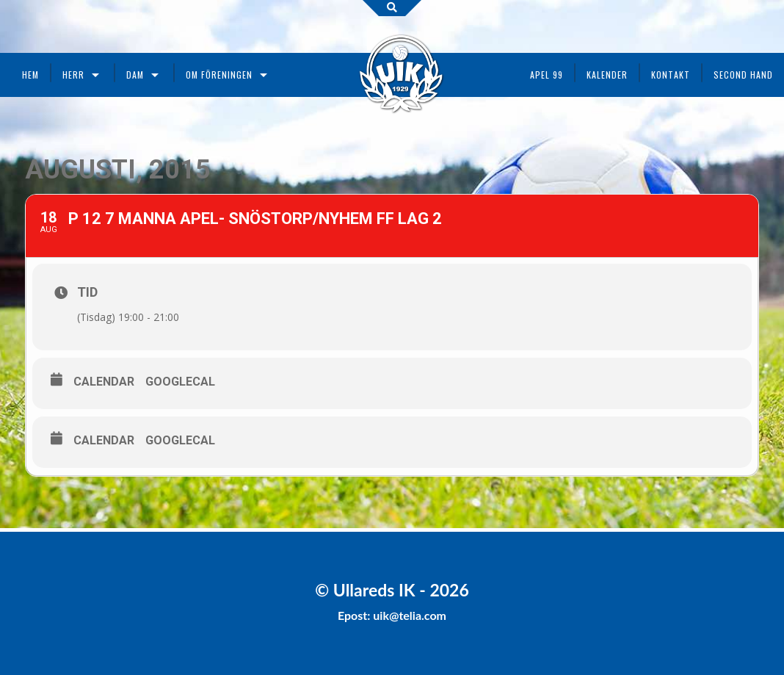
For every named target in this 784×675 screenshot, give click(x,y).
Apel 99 (547, 75)
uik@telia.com (410, 615)
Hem (30, 75)
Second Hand (743, 75)
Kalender (607, 75)
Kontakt (671, 75)
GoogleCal (180, 382)
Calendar (104, 382)
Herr (73, 75)
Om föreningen (219, 75)
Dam (135, 75)
